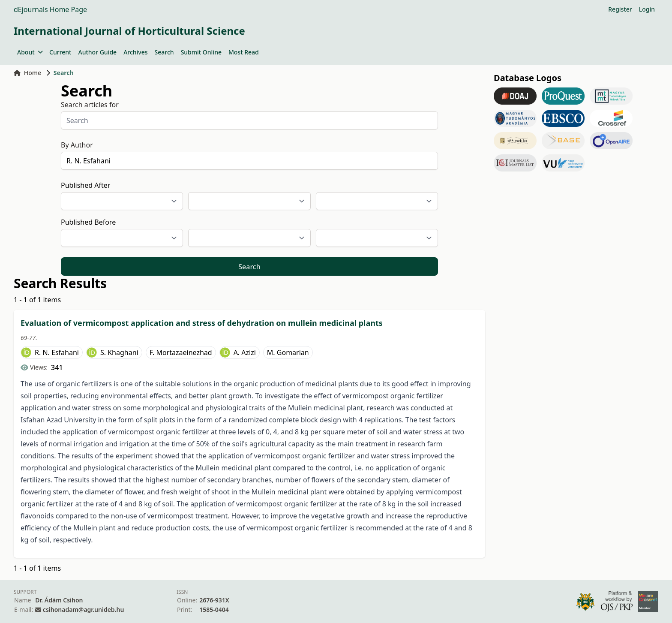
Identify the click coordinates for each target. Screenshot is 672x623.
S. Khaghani (119, 352)
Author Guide (97, 52)
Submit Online (201, 52)
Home (27, 73)
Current (60, 52)
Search (164, 52)
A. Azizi (245, 352)
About (30, 52)
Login (647, 9)
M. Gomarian (288, 352)
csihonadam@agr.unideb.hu (83, 609)
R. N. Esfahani (57, 352)
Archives (135, 52)
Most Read (244, 52)
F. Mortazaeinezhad (181, 352)
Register (620, 9)
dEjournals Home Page (50, 9)
